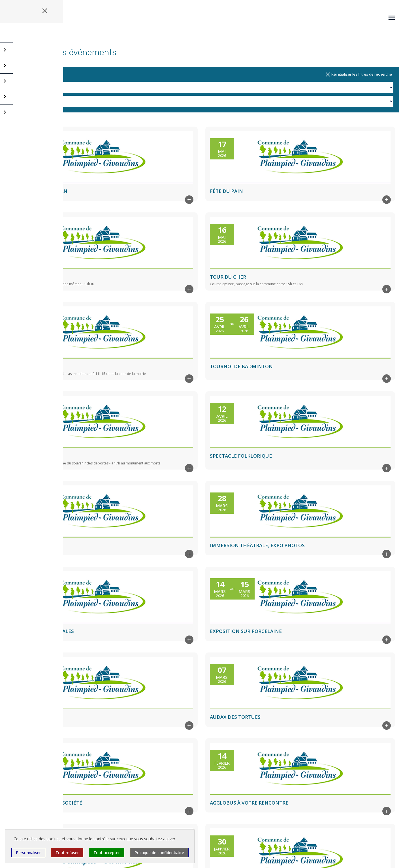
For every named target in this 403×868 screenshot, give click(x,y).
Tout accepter (107, 853)
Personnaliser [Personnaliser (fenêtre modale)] (28, 853)
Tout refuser (67, 853)
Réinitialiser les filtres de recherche (358, 74)
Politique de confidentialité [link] (159, 853)
